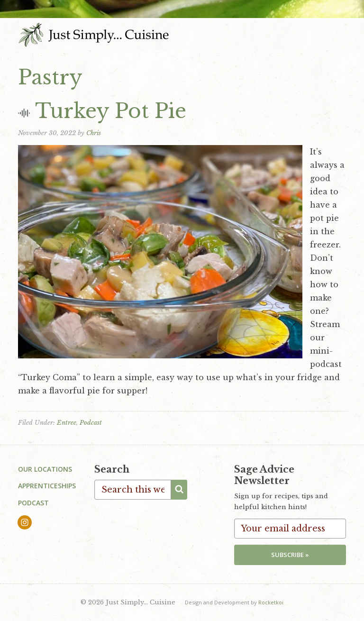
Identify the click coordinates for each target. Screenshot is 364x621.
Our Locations (45, 469)
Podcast (91, 423)
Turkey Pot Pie (111, 111)
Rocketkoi (271, 602)
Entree (67, 423)
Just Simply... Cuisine (94, 35)
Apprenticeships (47, 486)
